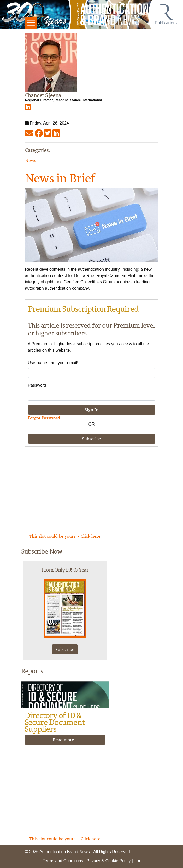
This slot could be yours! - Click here (65, 536)
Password (37, 385)
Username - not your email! (53, 363)
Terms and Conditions (63, 861)
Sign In (91, 410)
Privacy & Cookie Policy (108, 861)
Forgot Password (44, 418)
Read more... (65, 740)
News (31, 160)
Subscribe (91, 439)
